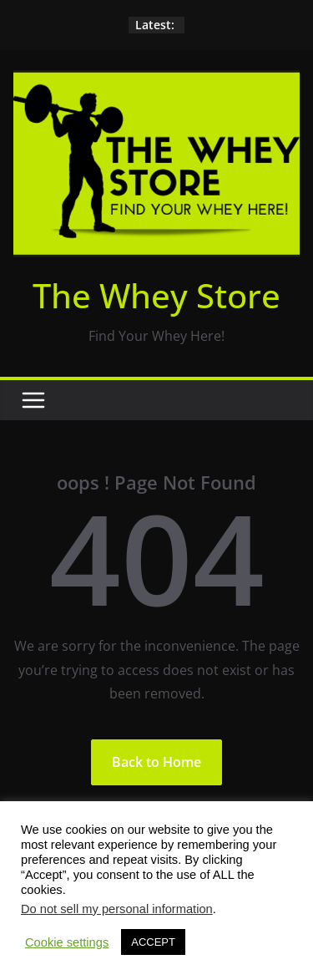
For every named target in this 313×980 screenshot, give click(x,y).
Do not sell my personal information (117, 909)
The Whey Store (156, 295)
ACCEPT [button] (153, 942)
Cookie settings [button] (67, 942)
